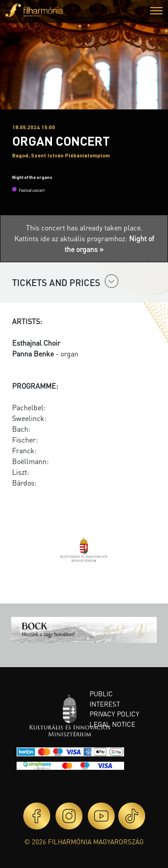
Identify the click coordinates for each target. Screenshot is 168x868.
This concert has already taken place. (84, 228)
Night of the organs (32, 177)
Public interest (105, 699)
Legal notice (112, 724)
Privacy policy (114, 714)
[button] (156, 12)
